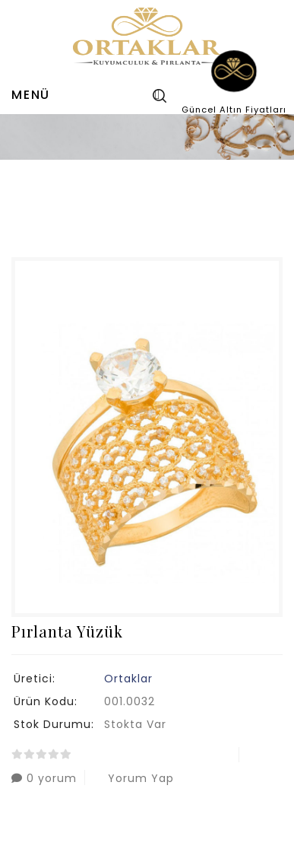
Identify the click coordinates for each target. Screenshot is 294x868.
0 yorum (44, 778)
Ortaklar (128, 679)
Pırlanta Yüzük (156, 195)
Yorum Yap (133, 778)
